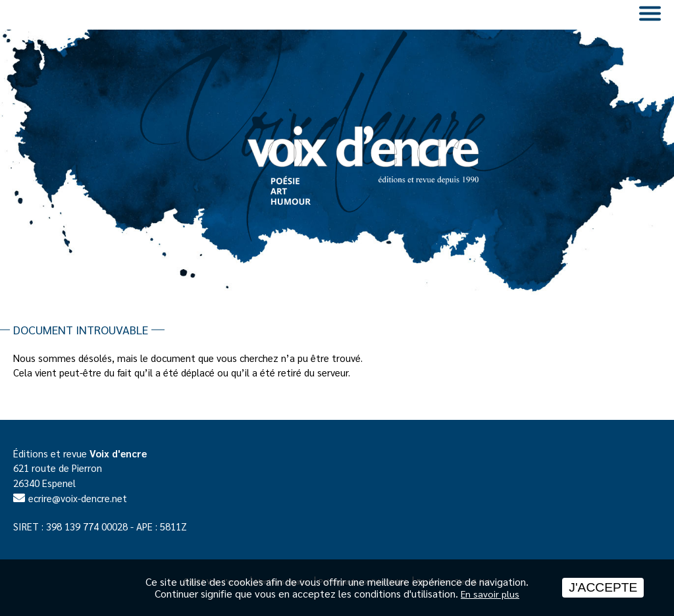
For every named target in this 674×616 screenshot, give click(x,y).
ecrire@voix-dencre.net (78, 498)
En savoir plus (490, 594)
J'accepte (603, 587)
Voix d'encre (118, 453)
